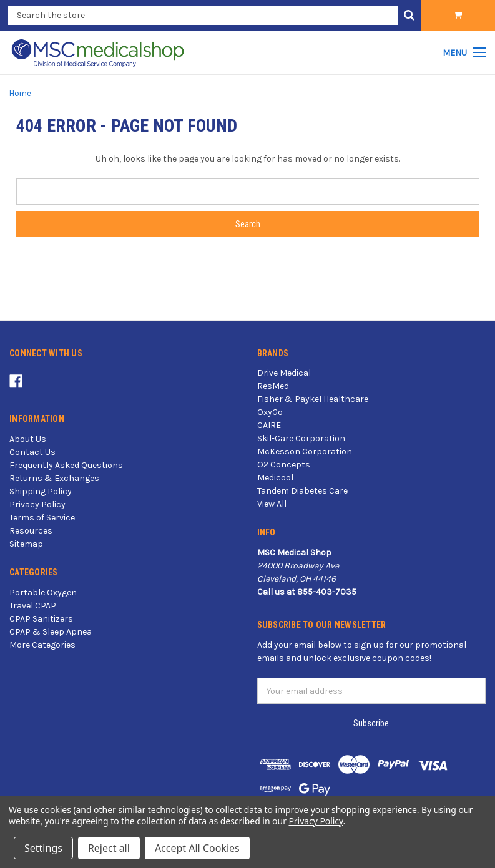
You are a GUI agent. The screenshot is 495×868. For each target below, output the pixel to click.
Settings (43, 848)
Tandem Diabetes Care (302, 491)
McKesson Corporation (305, 451)
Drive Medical (284, 373)
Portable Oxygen (43, 592)
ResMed (273, 386)
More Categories (42, 645)
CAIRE (269, 425)
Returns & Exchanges (54, 478)
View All (272, 504)
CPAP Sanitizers (41, 619)
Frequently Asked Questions (66, 465)
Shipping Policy (41, 491)
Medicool (275, 478)
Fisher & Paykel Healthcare (313, 399)
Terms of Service (42, 518)
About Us (28, 439)
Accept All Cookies (197, 848)
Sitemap (26, 544)
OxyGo (270, 412)
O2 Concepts (284, 465)
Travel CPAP (33, 606)
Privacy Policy (37, 505)
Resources (31, 531)
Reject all (109, 848)
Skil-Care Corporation (301, 438)
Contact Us (32, 452)
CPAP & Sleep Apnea (51, 632)
